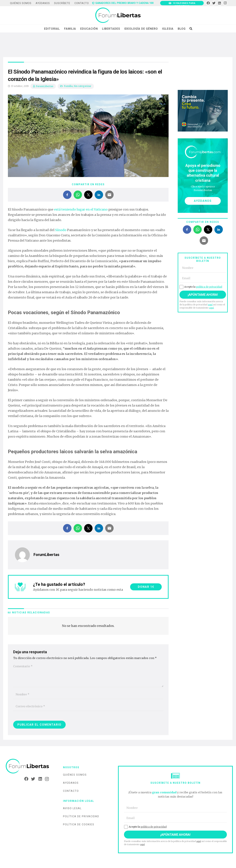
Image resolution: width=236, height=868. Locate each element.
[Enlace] (118, 15)
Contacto (71, 791)
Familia (68, 86)
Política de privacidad (81, 816)
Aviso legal (72, 808)
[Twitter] (214, 3)
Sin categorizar (83, 86)
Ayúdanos (71, 783)
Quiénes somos (75, 775)
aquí (210, 305)
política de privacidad (209, 287)
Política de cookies (79, 824)
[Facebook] (208, 3)
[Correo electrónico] (88, 706)
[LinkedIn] (220, 3)
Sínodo (61, 230)
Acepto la (201, 287)
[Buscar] (191, 29)
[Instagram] (225, 3)
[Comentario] (88, 674)
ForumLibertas (45, 86)
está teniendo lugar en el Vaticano (81, 209)
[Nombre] (88, 694)
